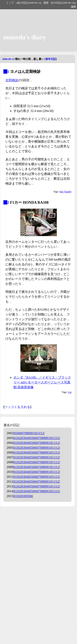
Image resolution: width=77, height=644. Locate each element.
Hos (62, 192)
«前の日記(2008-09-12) (29, 3)
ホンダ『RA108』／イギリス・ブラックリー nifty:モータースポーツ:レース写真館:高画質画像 (42, 382)
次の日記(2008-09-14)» (63, 3)
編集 (74, 7)
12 (42, 433)
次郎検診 (12, 80)
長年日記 (51, 59)
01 (15, 438)
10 (35, 433)
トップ (10, 3)
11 (38, 433)
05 (15, 433)
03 (23, 438)
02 (19, 438)
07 (23, 433)
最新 (46, 3)
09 (31, 433)
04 (27, 438)
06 (19, 433)
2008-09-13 (8, 59)
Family (68, 192)
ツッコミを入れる (17, 407)
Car (70, 392)
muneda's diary (25, 37)
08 (27, 433)
